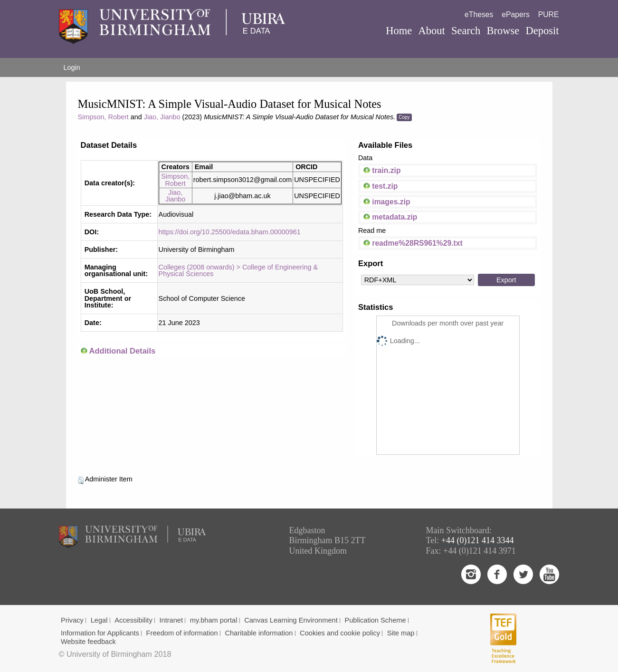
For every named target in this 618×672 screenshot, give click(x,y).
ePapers (516, 14)
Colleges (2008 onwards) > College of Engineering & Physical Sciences (238, 270)
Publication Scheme (375, 620)
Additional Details (122, 351)
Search (466, 31)
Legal (99, 620)
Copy (404, 117)
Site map (401, 633)
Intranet (171, 620)
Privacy (72, 620)
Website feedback (88, 642)
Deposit (542, 31)
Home (399, 31)
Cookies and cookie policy (340, 633)
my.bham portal (214, 620)
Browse (503, 31)
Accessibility (133, 620)
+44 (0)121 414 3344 (478, 540)
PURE (549, 14)
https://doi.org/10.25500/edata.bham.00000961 (230, 232)
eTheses (479, 14)
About (431, 31)
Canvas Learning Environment (291, 620)
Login (72, 67)
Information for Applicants (100, 633)
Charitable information (259, 633)
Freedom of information (182, 633)
